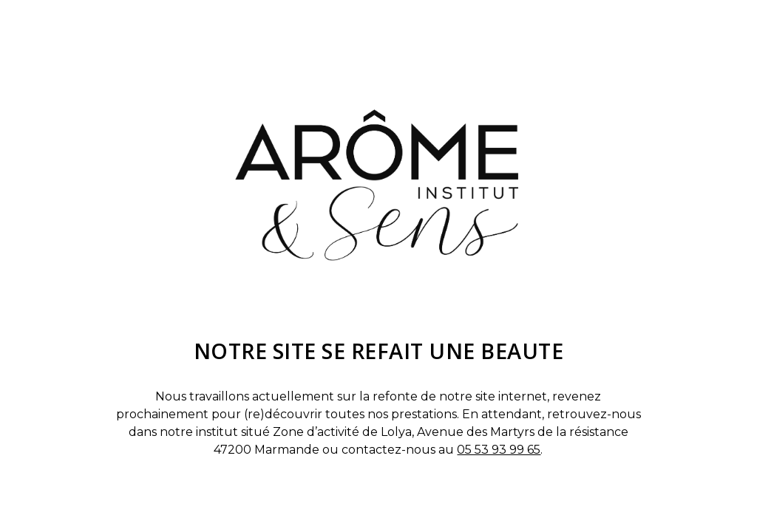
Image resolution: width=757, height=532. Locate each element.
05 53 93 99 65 (499, 450)
